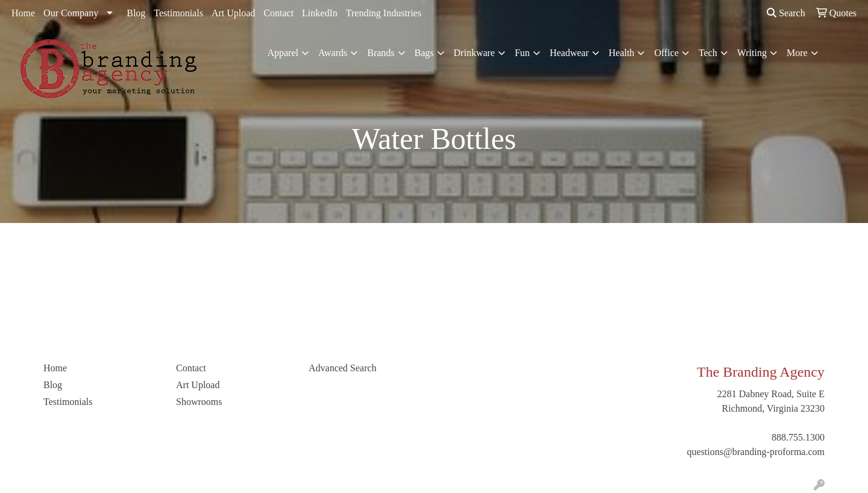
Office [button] (666, 53)
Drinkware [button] (474, 53)
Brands (381, 53)
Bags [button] (424, 53)
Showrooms (199, 402)
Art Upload (233, 13)
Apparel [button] (283, 53)
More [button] (797, 53)
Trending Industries (384, 13)
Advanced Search (342, 368)
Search (786, 13)
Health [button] (622, 53)
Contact (278, 13)
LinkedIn (320, 13)
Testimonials (178, 13)
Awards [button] (333, 53)
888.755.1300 (798, 437)
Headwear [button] (569, 53)
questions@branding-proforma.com (756, 452)
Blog (136, 13)
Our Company (71, 13)
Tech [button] (708, 53)
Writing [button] (752, 53)
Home (23, 13)
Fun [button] (522, 53)
